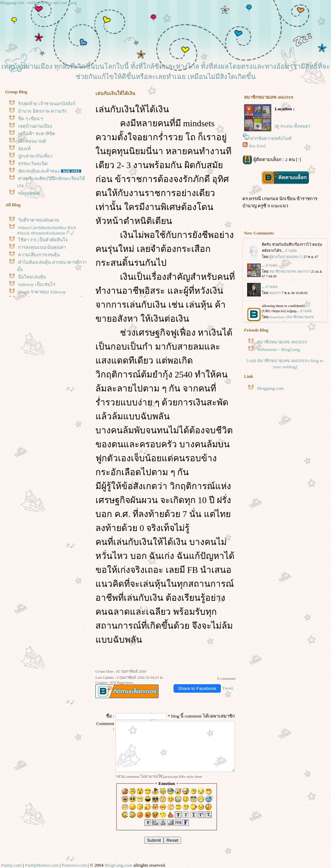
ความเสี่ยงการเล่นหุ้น (39, 255)
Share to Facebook (197, 688)
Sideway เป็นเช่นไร (36, 284)
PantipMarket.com (42, 865)
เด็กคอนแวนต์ (32, 141)
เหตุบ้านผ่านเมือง (35, 126)
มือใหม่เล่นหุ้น (32, 277)
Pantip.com (11, 865)
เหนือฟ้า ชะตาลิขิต (36, 134)
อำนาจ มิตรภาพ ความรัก (42, 111)
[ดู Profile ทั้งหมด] (292, 126)
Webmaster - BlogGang (279, 349)
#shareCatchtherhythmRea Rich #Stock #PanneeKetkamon (47, 230)
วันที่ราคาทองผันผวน (39, 220)
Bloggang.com (270, 388)
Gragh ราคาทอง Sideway (42, 292)
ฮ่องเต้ (24, 149)
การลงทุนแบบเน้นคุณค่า (42, 247)
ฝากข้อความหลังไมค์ (271, 138)
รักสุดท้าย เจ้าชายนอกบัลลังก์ (47, 104)
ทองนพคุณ (29, 193)
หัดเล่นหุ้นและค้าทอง (39, 171)
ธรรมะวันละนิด (33, 164)
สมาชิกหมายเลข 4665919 (282, 342)
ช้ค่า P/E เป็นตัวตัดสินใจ (43, 240)
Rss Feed (257, 146)
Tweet (228, 688)
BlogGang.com (118, 865)
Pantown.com (74, 865)
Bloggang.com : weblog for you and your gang (38, 3)
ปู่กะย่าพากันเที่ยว (35, 156)
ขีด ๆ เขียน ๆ (31, 119)
